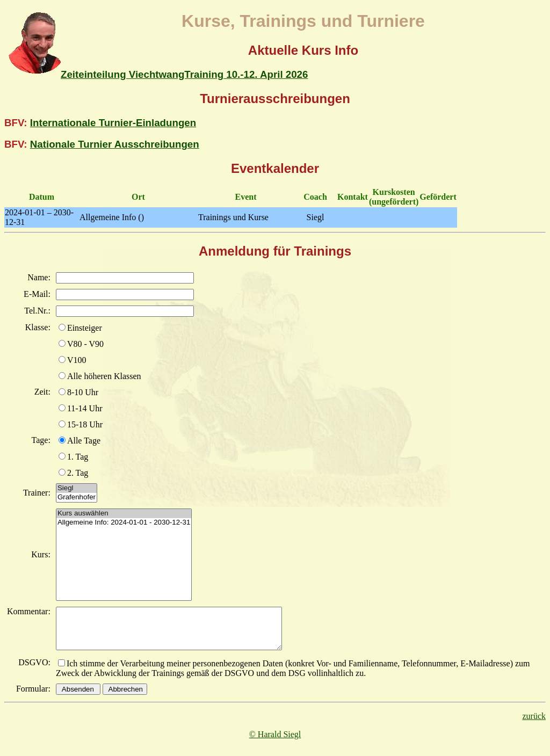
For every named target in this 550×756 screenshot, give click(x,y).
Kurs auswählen (124, 514)
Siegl (77, 488)
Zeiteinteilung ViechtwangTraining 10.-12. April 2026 (184, 74)
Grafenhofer (77, 497)
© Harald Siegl (275, 742)
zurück (534, 724)
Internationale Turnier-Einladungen (113, 123)
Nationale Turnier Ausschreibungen (115, 144)
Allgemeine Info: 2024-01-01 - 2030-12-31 (124, 523)
